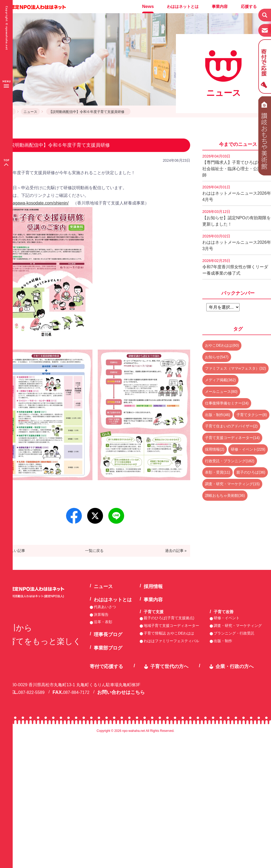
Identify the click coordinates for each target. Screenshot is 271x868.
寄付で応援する (106, 666)
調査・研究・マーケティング (238, 626)
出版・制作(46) (218, 415)
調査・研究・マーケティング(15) (232, 484)
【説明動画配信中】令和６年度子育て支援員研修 (88, 112)
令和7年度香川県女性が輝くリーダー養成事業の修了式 (235, 267)
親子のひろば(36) (251, 472)
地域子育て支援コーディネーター (171, 626)
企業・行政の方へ (235, 666)
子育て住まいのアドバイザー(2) (231, 426)
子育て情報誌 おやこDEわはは (169, 633)
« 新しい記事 (15, 551)
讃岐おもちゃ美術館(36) (225, 495)
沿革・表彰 (103, 622)
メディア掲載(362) (220, 380)
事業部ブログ (108, 648)
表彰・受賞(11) (218, 472)
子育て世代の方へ (169, 666)
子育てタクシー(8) (252, 415)
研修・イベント (227, 618)
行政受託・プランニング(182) (230, 461)
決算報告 (101, 614)
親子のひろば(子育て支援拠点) (169, 618)
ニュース (30, 112)
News (148, 6)
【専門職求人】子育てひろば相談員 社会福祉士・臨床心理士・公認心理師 (237, 166)
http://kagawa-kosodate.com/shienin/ (34, 203)
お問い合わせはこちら (121, 692)
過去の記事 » (176, 551)
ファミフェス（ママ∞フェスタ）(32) (235, 368)
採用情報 (153, 586)
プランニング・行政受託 (234, 633)
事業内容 (220, 6)
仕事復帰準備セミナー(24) (227, 403)
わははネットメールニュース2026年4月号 (237, 193)
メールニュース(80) (221, 392)
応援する (249, 6)
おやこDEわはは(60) (222, 345)
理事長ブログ (108, 635)
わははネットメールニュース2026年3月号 (237, 242)
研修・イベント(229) (248, 449)
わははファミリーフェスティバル (171, 641)
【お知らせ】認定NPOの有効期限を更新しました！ (237, 218)
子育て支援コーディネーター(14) (232, 438)
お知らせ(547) (217, 357)
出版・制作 (223, 641)
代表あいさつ (105, 607)
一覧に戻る (94, 551)
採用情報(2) (215, 449)
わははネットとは (183, 6)
